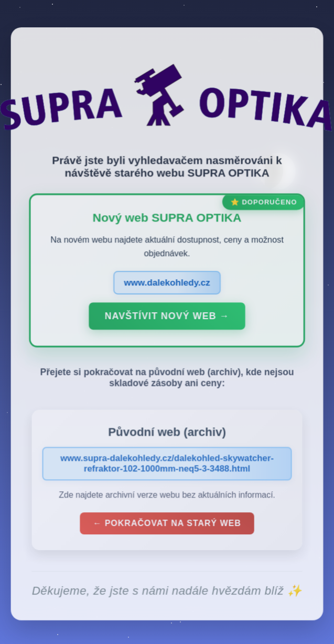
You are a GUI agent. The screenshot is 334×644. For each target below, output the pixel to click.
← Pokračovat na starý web (167, 525)
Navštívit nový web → (167, 319)
